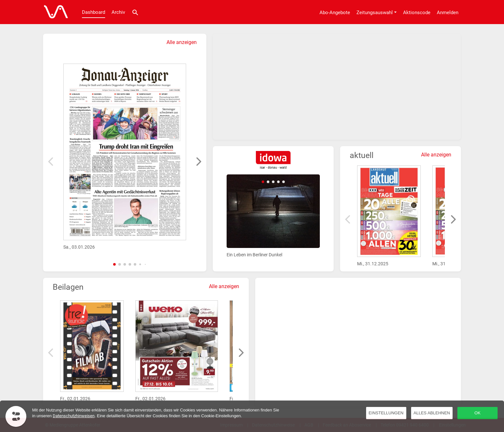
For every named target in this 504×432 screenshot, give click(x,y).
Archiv (118, 12)
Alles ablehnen (432, 413)
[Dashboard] (54, 12)
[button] (114, 264)
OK (477, 413)
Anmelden (448, 13)
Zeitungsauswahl (375, 13)
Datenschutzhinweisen (74, 416)
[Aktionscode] (417, 12)
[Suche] (135, 12)
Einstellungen (386, 413)
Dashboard (94, 12)
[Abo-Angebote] (335, 12)
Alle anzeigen (182, 42)
